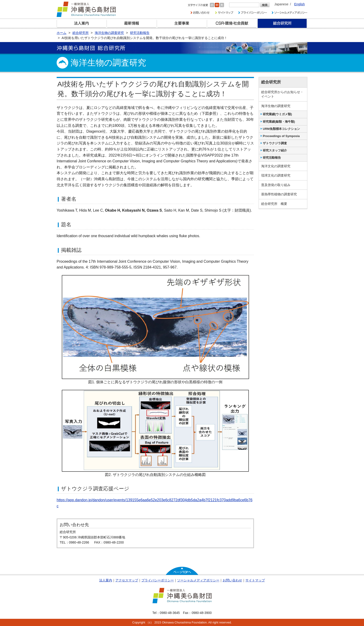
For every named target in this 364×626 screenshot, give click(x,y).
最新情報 (132, 23)
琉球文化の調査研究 (276, 175)
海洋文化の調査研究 (276, 166)
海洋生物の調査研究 (276, 106)
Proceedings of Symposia (281, 136)
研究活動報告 (272, 158)
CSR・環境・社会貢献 (232, 23)
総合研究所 (282, 23)
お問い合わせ (232, 580)
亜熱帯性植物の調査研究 (279, 194)
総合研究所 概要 (274, 204)
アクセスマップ (127, 580)
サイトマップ (255, 580)
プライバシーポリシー (158, 580)
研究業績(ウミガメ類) (277, 114)
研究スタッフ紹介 (275, 150)
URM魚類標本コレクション (281, 129)
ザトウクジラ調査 (275, 143)
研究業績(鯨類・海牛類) (279, 122)
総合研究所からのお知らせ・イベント (282, 94)
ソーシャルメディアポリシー (198, 580)
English (299, 4)
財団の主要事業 (182, 23)
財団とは (82, 23)
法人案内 (106, 580)
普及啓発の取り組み (276, 185)
